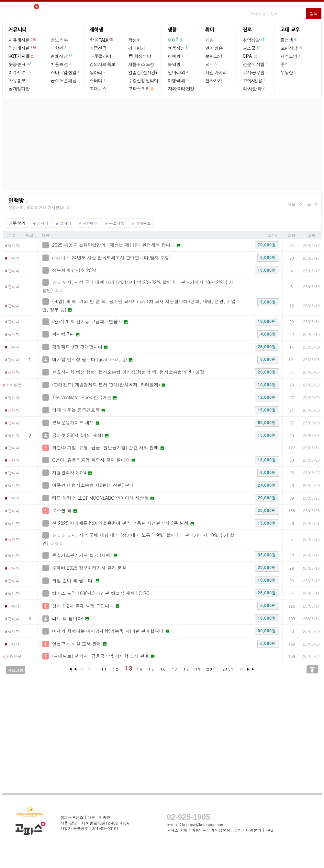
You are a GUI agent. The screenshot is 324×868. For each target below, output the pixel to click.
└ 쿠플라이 (101, 56)
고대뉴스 (98, 89)
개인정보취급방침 (226, 830)
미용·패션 (61, 64)
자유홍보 (19, 80)
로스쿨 (252, 48)
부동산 (288, 72)
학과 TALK (101, 40)
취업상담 (254, 40)
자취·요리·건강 (181, 89)
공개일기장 (19, 89)
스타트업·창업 (65, 72)
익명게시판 (22, 48)
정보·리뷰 (59, 40)
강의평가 (137, 48)
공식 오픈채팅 (63, 81)
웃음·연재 (20, 64)
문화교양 (214, 56)
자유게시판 (22, 40)
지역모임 (290, 56)
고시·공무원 (255, 72)
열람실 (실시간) (142, 73)
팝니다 (12, 246)
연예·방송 (214, 48)
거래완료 (12, 385)
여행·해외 (178, 80)
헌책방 (176, 56)
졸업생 (289, 40)
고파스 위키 (139, 89)
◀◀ (73, 669)
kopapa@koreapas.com (203, 824)
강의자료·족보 (104, 64)
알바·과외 (178, 72)
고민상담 (291, 48)
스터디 (98, 80)
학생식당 (140, 56)
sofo (176, 40)
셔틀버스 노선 (141, 65)
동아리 (98, 72)
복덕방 (176, 64)
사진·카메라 (216, 73)
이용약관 (199, 830)
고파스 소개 (177, 830)
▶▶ (251, 669)
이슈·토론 (20, 72)
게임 (209, 40)
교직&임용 (254, 80)
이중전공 (98, 48)
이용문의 (254, 830)
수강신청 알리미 (143, 81)
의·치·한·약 (254, 89)
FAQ (270, 830)
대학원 (59, 48)
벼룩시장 (179, 48)
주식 (286, 64)
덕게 (211, 64)
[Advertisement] (162, 144)
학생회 (134, 40)
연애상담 (61, 56)
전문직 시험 (255, 64)
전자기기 (214, 81)
